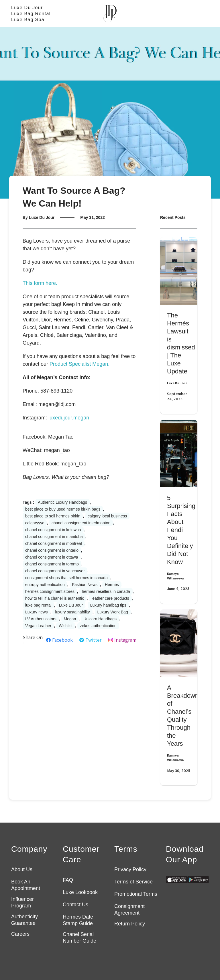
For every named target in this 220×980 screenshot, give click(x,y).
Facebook (59, 640)
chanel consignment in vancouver (55, 571)
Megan (70, 619)
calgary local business (107, 516)
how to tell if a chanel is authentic (55, 598)
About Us (22, 869)
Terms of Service (133, 882)
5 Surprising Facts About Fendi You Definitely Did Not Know (181, 530)
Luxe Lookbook (80, 892)
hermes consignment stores (50, 591)
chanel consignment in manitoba (54, 537)
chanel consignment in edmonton (81, 523)
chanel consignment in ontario (52, 550)
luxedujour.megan (69, 418)
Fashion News (85, 585)
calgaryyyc (35, 523)
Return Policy (130, 924)
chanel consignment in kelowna (53, 530)
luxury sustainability (72, 612)
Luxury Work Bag (113, 612)
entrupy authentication (45, 585)
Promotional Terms (136, 894)
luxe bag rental (38, 605)
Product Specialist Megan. (79, 364)
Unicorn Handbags (100, 619)
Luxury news (37, 612)
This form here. (40, 283)
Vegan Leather (38, 626)
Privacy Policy (130, 869)
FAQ (68, 880)
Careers (20, 934)
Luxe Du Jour (27, 8)
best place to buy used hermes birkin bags (63, 509)
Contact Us (75, 905)
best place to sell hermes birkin (53, 516)
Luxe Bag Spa (28, 20)
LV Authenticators (41, 619)
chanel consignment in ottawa (52, 557)
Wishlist (66, 626)
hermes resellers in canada (106, 591)
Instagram (122, 640)
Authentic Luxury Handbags (62, 502)
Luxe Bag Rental (31, 14)
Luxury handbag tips (108, 605)
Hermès (112, 585)
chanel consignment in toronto (52, 564)
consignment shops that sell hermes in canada (66, 578)
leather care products (110, 598)
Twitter (91, 640)
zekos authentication (98, 626)
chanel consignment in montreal (54, 543)
